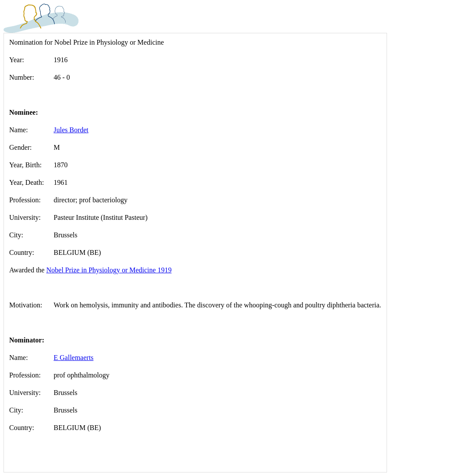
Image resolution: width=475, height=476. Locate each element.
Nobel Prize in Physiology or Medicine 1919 (109, 270)
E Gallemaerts (74, 358)
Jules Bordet (71, 130)
